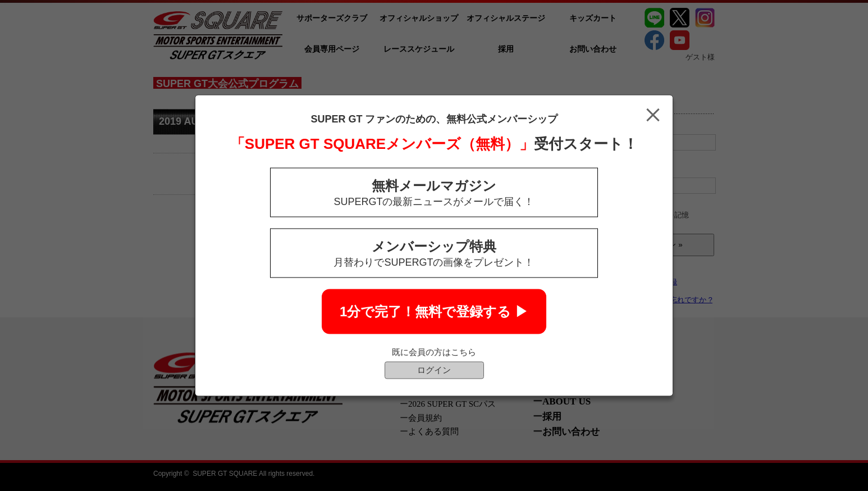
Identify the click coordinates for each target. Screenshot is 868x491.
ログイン (434, 370)
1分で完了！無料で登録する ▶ (434, 312)
